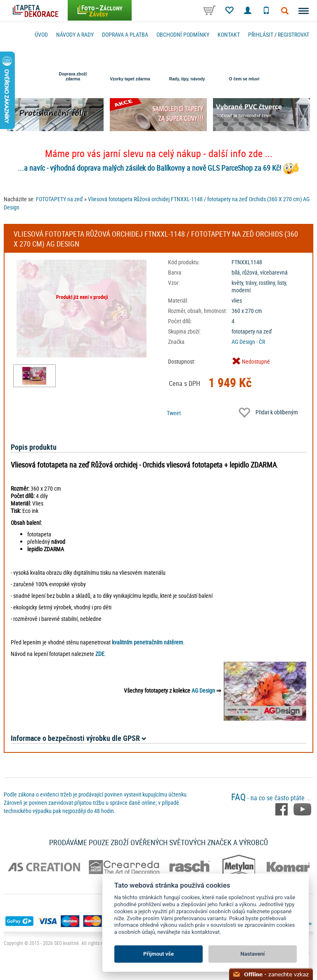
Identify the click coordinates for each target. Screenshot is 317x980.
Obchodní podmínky (183, 34)
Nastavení (253, 954)
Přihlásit (261, 34)
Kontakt (229, 34)
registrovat (293, 34)
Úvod (41, 34)
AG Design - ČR (248, 342)
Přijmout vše (158, 954)
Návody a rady (75, 34)
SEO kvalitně (66, 943)
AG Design (203, 690)
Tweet (174, 413)
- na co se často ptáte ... (271, 798)
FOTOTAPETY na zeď (59, 199)
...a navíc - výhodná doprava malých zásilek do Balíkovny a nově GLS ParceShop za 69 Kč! (149, 168)
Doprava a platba (125, 34)
